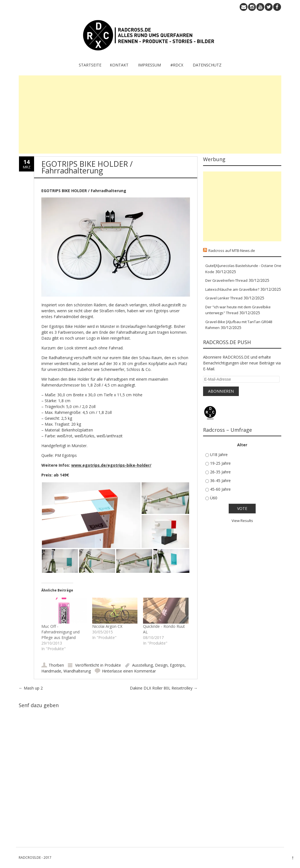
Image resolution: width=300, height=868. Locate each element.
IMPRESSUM (149, 65)
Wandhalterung (77, 671)
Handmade (51, 671)
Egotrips (177, 665)
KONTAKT (119, 65)
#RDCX (177, 65)
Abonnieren (221, 391)
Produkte (113, 665)
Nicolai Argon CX (107, 626)
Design (161, 665)
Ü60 (214, 498)
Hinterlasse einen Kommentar (129, 671)
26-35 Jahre (220, 472)
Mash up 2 (31, 688)
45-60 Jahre (220, 489)
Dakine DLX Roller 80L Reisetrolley (164, 688)
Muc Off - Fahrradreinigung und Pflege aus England (60, 632)
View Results (242, 521)
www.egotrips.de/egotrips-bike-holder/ (111, 465)
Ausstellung (142, 665)
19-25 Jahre (220, 463)
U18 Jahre (219, 455)
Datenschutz (207, 65)
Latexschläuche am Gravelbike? (232, 289)
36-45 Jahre (220, 480)
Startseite (90, 65)
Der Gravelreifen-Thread (226, 280)
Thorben (56, 665)
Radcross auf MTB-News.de (232, 251)
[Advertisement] (150, 115)
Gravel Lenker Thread (224, 298)
